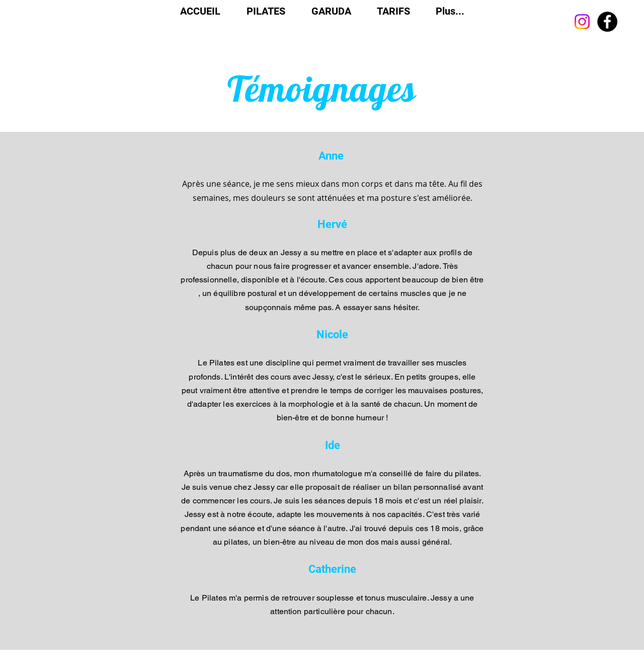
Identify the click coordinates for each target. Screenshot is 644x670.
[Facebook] (607, 22)
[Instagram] (582, 22)
